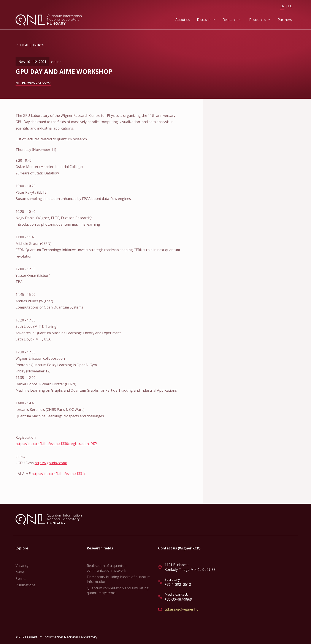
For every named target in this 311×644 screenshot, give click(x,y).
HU (290, 6)
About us (183, 20)
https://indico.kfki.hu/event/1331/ (58, 474)
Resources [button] (258, 20)
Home (24, 45)
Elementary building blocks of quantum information (119, 579)
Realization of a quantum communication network (107, 568)
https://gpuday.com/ (33, 83)
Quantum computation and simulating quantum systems (118, 590)
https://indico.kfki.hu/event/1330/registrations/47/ (56, 444)
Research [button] (230, 20)
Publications (25, 585)
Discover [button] (204, 20)
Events (38, 45)
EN (282, 6)
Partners (285, 20)
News (20, 572)
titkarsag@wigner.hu (182, 609)
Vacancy (22, 566)
